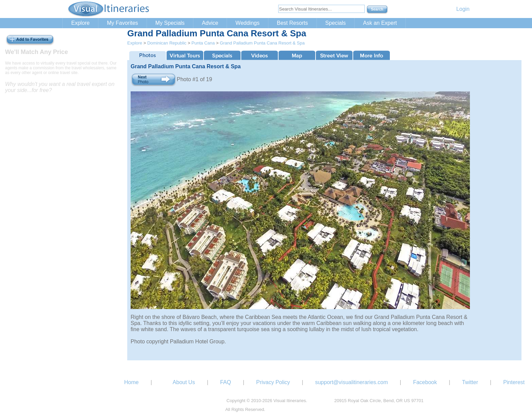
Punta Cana (203, 43)
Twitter (470, 382)
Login (463, 9)
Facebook (425, 382)
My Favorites (122, 23)
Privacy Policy (273, 382)
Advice (210, 23)
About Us (184, 382)
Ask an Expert (380, 23)
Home (131, 382)
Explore (80, 23)
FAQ (226, 382)
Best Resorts (292, 23)
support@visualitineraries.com (352, 382)
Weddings (248, 23)
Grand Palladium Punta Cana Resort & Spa (262, 43)
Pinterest (514, 382)
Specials (336, 23)
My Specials (170, 23)
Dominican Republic (167, 43)
